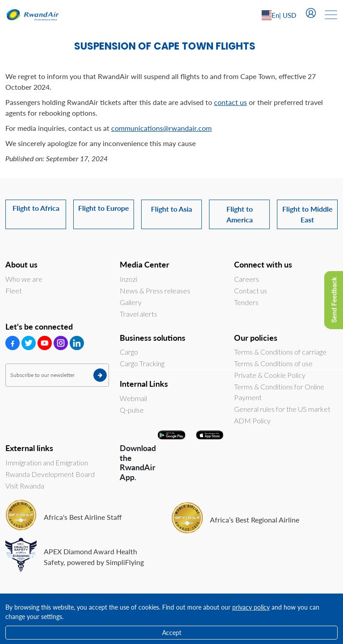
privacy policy (251, 607)
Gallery (131, 302)
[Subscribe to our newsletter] (57, 375)
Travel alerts (138, 314)
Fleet (14, 291)
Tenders (246, 302)
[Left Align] (292, 15)
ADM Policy (252, 420)
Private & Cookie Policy (270, 375)
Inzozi (128, 279)
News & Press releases (155, 291)
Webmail (133, 398)
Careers (247, 279)
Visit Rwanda (25, 486)
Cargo (129, 352)
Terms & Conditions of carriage (280, 352)
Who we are (24, 279)
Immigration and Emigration (47, 462)
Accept (172, 632)
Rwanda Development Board (50, 474)
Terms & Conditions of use (273, 363)
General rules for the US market (282, 409)
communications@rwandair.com (161, 128)
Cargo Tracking (142, 363)
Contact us (251, 291)
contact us (230, 102)
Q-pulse (132, 410)
